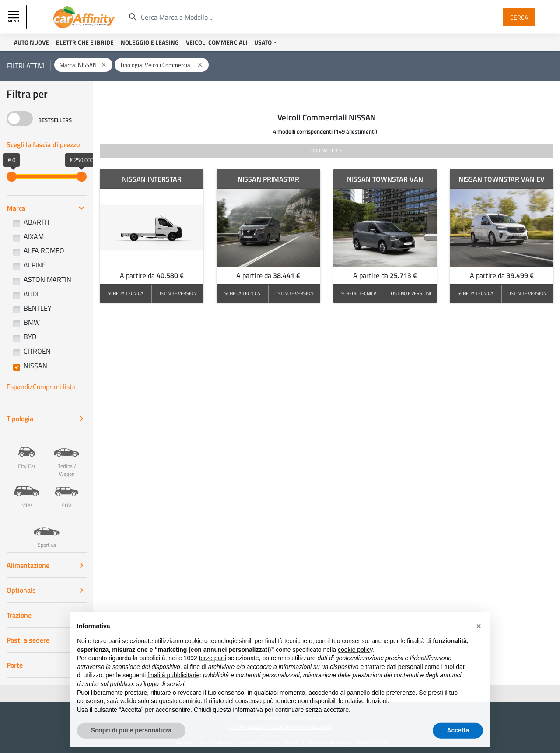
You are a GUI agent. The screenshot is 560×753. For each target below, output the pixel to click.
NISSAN (35, 366)
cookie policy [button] (355, 661)
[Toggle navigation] (14, 17)
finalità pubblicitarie (173, 686)
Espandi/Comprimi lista (41, 387)
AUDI (31, 294)
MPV (27, 491)
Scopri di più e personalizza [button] (131, 742)
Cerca (519, 17)
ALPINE (35, 265)
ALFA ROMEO (44, 250)
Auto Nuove (31, 42)
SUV (66, 491)
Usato (263, 42)
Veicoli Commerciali (217, 42)
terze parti (213, 669)
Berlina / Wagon (66, 455)
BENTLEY (38, 308)
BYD (30, 337)
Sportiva (47, 530)
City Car (27, 451)
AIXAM (34, 236)
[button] (479, 637)
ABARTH (37, 222)
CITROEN (37, 351)
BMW (32, 322)
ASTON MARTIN (47, 279)
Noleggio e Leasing (150, 42)
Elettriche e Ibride (85, 42)
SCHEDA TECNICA (126, 293)
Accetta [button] (458, 742)
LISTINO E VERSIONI (178, 293)
